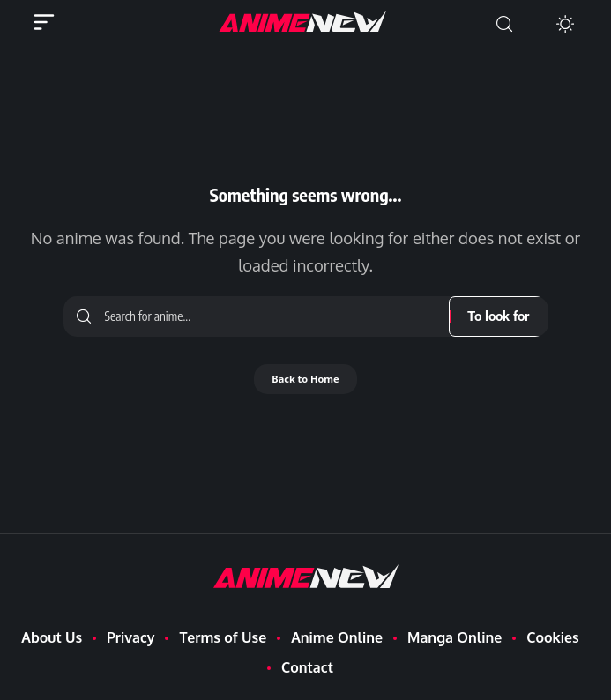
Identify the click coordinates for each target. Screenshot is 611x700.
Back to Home (305, 379)
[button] (504, 24)
